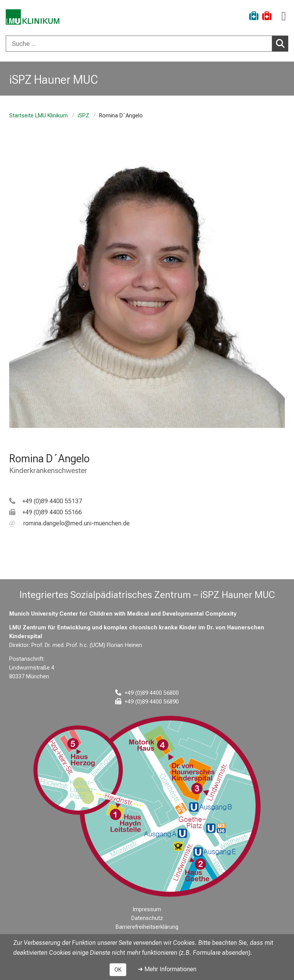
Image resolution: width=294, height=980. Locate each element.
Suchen (282, 43)
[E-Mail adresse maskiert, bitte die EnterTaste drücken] (69, 523)
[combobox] (147, 44)
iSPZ (83, 116)
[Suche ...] (139, 44)
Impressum (147, 909)
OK (118, 970)
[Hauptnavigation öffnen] (284, 16)
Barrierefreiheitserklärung (147, 927)
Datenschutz (147, 918)
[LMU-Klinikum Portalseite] (33, 17)
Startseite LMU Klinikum (38, 116)
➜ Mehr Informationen (167, 969)
